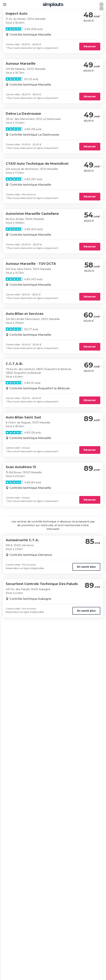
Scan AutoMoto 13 (21, 467)
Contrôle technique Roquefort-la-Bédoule (40, 388)
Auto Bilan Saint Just (23, 417)
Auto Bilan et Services (25, 314)
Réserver (90, 46)
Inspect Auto (17, 14)
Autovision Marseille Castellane (32, 214)
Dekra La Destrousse (23, 114)
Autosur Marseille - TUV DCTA (31, 264)
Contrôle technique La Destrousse (34, 135)
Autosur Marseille (21, 64)
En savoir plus (86, 567)
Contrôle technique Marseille (30, 35)
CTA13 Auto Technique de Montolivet (37, 164)
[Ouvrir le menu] (4, 3)
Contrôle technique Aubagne (30, 599)
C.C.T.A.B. (14, 364)
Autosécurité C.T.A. (22, 540)
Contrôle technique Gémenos (31, 555)
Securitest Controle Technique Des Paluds (42, 584)
